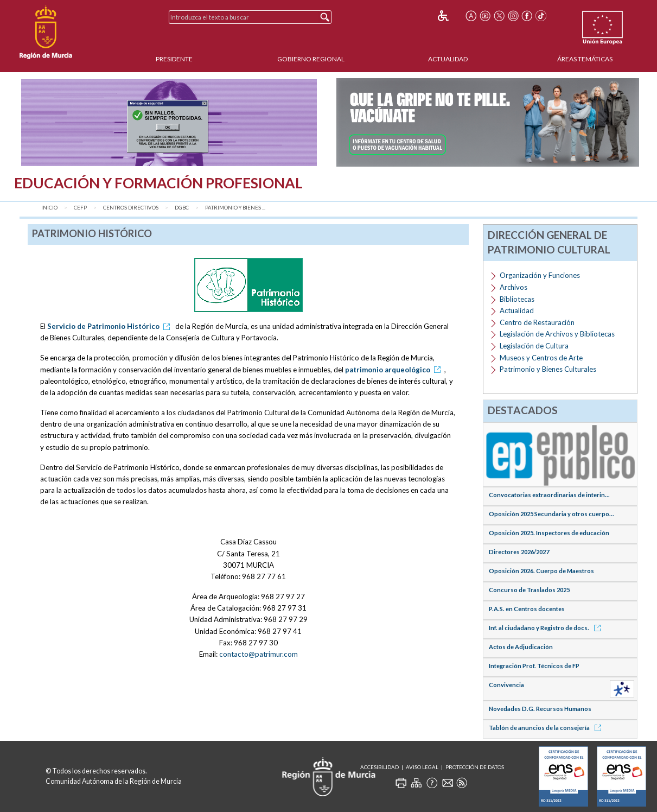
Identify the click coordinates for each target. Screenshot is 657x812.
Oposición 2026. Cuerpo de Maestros (541, 571)
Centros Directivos (131, 208)
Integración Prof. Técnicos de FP (534, 666)
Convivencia (506, 685)
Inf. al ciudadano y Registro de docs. (547, 628)
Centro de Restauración (537, 322)
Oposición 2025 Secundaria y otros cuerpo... (551, 514)
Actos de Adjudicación (521, 647)
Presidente (174, 59)
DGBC (182, 208)
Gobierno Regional (311, 59)
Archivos (514, 287)
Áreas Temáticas (585, 59)
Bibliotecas (517, 299)
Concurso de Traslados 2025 (529, 590)
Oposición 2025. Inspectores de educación (549, 533)
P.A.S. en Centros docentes (527, 609)
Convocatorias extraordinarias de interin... (549, 495)
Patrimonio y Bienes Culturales (548, 369)
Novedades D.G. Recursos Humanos (540, 709)
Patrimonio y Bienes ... (235, 208)
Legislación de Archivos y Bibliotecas (557, 334)
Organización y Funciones (540, 275)
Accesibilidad (379, 767)
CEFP (80, 208)
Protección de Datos (475, 767)
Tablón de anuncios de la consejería (547, 728)
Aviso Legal (422, 767)
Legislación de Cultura (534, 346)
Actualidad (448, 59)
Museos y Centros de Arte (541, 358)
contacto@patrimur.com (259, 654)
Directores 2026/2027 (519, 552)
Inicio (49, 208)
